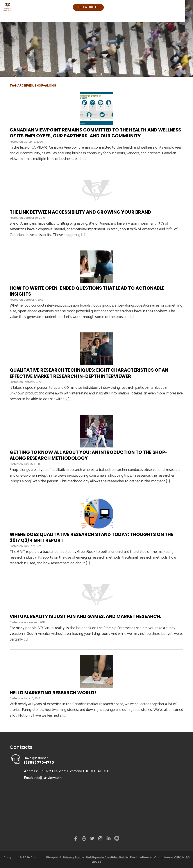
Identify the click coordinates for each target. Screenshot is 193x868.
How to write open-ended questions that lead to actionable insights (87, 291)
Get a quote (88, 7)
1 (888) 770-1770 (39, 762)
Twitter (93, 839)
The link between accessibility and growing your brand (80, 212)
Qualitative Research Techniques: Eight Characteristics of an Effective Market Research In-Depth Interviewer (89, 373)
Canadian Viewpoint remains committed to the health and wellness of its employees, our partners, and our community (95, 133)
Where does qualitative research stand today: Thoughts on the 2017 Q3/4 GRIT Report (91, 537)
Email (116, 838)
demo (85, 838)
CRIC (178, 857)
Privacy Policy (74, 857)
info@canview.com (48, 778)
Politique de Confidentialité (107, 857)
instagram (101, 839)
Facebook (77, 839)
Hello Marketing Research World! (53, 693)
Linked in (109, 839)
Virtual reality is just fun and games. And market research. (85, 616)
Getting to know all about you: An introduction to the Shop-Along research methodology (89, 455)
